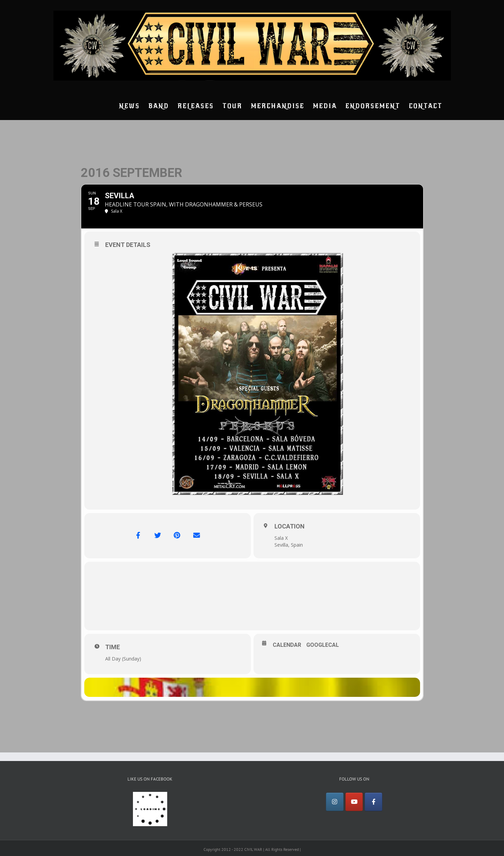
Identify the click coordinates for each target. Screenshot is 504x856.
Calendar (287, 645)
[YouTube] (354, 803)
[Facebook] (373, 803)
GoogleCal (323, 645)
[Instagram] (335, 803)
